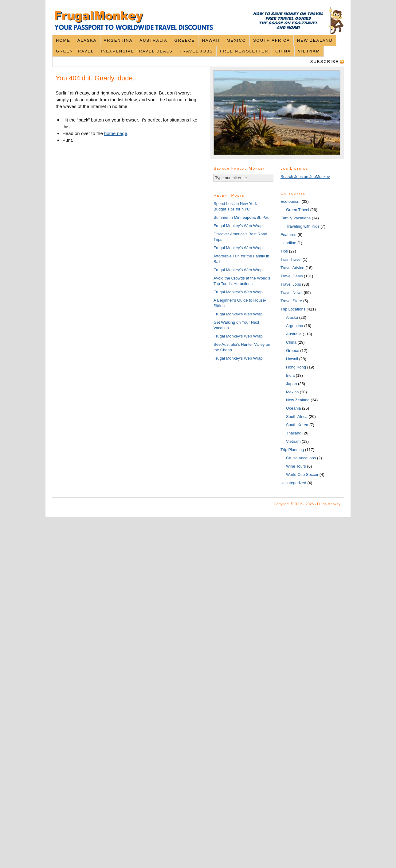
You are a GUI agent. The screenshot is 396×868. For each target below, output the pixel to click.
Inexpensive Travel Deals (137, 51)
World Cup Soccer (302, 475)
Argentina (118, 40)
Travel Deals (292, 276)
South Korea (297, 425)
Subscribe (325, 62)
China (283, 51)
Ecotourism (290, 201)
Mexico (236, 40)
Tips (284, 251)
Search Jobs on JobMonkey (305, 177)
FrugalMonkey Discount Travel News (198, 20)
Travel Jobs (196, 51)
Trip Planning (292, 450)
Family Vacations (296, 218)
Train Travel (291, 259)
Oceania (293, 408)
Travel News (292, 293)
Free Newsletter (244, 51)
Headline (288, 243)
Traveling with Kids (303, 226)
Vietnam (309, 51)
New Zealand (315, 40)
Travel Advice (292, 268)
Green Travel (75, 51)
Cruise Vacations (301, 458)
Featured (288, 235)
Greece (185, 40)
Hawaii (211, 40)
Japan (291, 384)
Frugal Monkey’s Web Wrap (238, 226)
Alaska (87, 40)
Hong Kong (296, 367)
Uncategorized (293, 483)
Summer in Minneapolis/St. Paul (242, 217)
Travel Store (291, 301)
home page (116, 133)
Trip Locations (293, 309)
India (290, 375)
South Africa (272, 40)
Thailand (294, 433)
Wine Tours (296, 466)
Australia (153, 40)
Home (63, 40)
